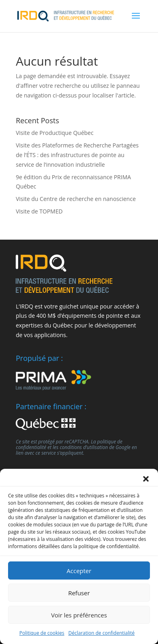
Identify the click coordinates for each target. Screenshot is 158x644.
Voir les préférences (79, 615)
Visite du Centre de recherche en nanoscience (76, 199)
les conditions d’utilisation (80, 447)
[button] (146, 479)
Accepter (79, 571)
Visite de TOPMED (39, 211)
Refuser (79, 593)
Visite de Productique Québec (55, 133)
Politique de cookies (42, 633)
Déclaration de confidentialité (102, 633)
